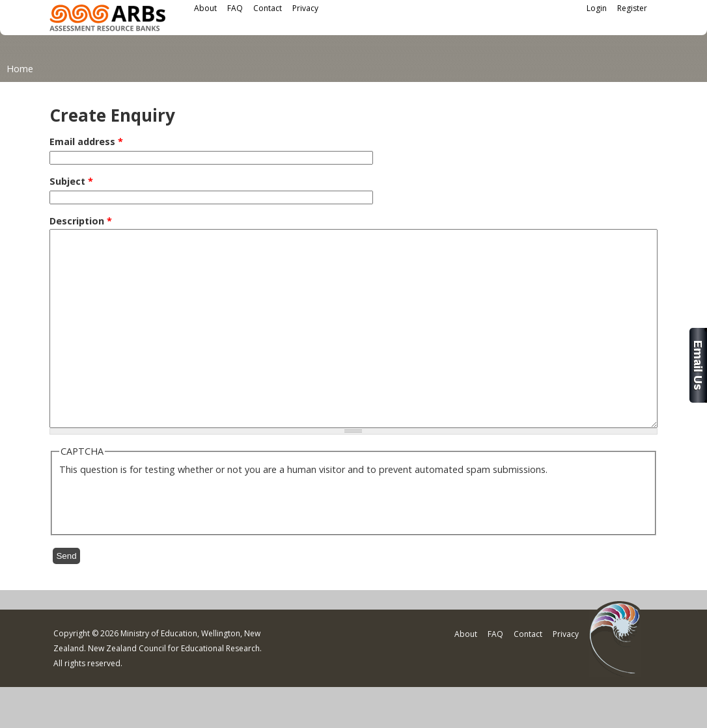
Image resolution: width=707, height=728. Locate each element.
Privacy (305, 8)
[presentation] (158, 542)
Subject (71, 181)
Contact (268, 8)
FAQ (235, 8)
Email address (86, 142)
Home (20, 69)
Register (632, 8)
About (205, 8)
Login (597, 8)
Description (81, 221)
